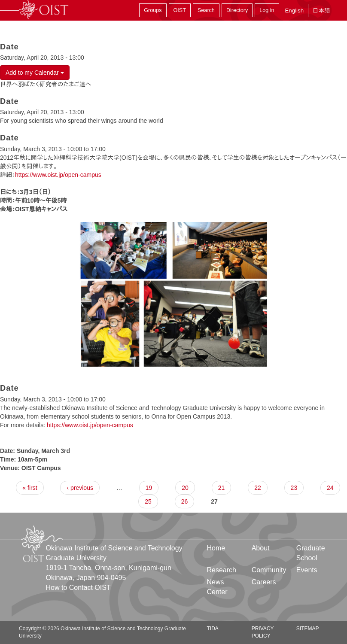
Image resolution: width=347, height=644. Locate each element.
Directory (237, 10)
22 (258, 488)
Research (222, 570)
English (294, 11)
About (261, 548)
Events (307, 570)
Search (206, 10)
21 (222, 488)
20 (185, 488)
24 (330, 488)
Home (216, 548)
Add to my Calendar (35, 73)
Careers (264, 582)
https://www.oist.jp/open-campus (58, 175)
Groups (153, 10)
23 (294, 488)
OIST (180, 10)
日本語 (321, 11)
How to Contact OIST (78, 588)
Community (269, 570)
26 (185, 501)
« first (30, 488)
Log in (267, 10)
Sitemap (308, 629)
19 (149, 488)
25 (148, 501)
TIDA (213, 629)
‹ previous (80, 488)
